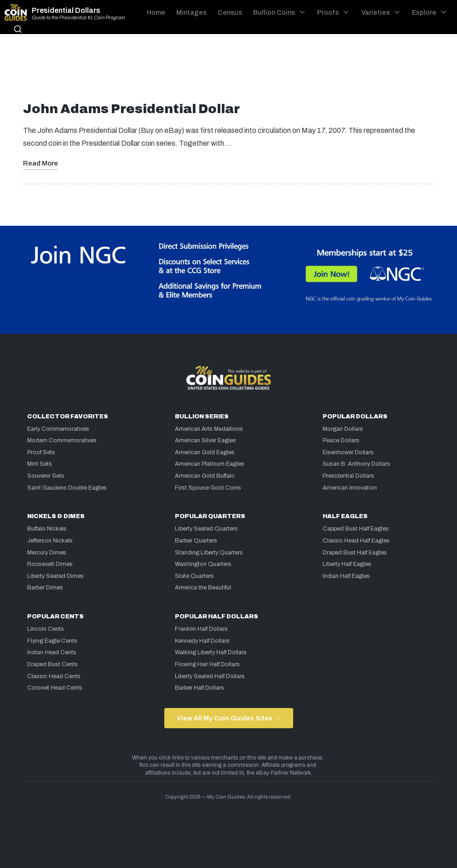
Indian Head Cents (52, 652)
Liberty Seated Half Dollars (210, 676)
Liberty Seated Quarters (206, 529)
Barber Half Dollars (200, 688)
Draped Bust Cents (52, 664)
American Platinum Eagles (210, 464)
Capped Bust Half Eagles (356, 529)
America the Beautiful (203, 588)
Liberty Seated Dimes (55, 576)
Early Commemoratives (58, 429)
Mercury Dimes (47, 553)
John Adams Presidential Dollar (131, 109)
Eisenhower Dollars (348, 452)
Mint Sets (40, 464)
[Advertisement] (229, 71)
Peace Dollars (341, 440)
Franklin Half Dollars (201, 629)
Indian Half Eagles (346, 576)
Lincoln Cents (46, 629)
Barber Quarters (196, 541)
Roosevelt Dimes (50, 564)
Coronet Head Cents (55, 688)
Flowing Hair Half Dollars (207, 664)
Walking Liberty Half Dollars (211, 652)
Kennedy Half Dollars (202, 641)
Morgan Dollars (343, 429)
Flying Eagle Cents (52, 641)
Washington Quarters (203, 564)
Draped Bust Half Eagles (355, 553)
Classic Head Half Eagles (356, 541)
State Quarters (194, 576)
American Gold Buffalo (205, 476)
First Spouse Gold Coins (208, 488)
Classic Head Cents (54, 676)
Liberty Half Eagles (347, 564)
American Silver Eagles (205, 440)
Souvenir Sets (46, 476)
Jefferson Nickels (50, 541)
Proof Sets (41, 452)
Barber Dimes (45, 588)
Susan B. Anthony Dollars (356, 464)
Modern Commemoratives (62, 440)
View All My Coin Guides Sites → (228, 718)
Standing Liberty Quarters (209, 553)
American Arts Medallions (209, 429)
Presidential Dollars (66, 11)
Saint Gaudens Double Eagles (67, 488)
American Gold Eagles (205, 452)
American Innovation (350, 488)
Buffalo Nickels (47, 529)
